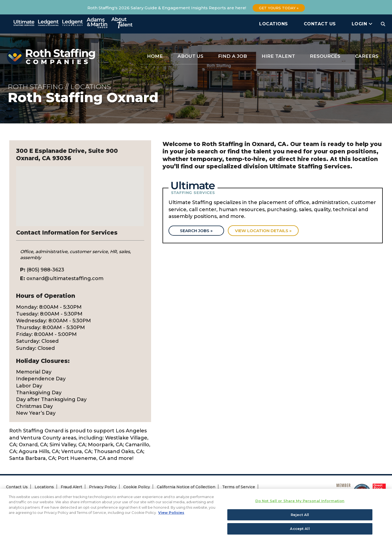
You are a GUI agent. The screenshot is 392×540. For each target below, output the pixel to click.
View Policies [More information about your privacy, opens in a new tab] (171, 516)
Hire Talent (278, 56)
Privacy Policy (103, 487)
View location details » (264, 231)
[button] (80, 191)
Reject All (300, 518)
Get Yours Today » (279, 8)
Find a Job (232, 56)
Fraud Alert (71, 487)
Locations (274, 24)
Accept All (300, 532)
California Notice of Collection (186, 487)
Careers (367, 56)
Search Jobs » (197, 231)
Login (362, 24)
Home (155, 56)
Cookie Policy (137, 487)
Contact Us (320, 24)
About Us (190, 56)
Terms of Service (239, 487)
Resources (325, 56)
